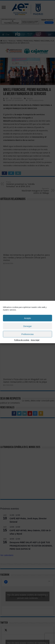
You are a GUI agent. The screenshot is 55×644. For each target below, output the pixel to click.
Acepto (28, 318)
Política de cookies (22, 340)
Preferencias (27, 334)
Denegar (27, 326)
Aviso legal (35, 340)
